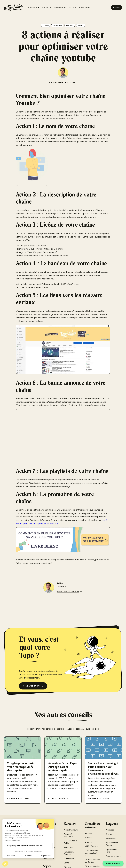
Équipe (73, 7)
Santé (67, 863)
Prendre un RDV (113, 863)
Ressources (85, 7)
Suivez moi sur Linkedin (68, 591)
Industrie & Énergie (69, 853)
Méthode (47, 7)
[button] (33, 7)
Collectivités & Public (70, 842)
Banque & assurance (68, 835)
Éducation (69, 848)
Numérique (69, 858)
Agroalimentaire (71, 830)
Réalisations (60, 7)
